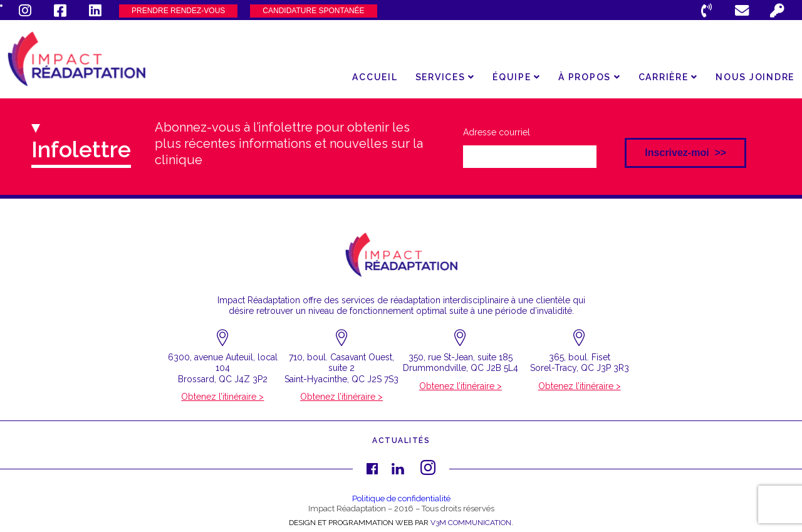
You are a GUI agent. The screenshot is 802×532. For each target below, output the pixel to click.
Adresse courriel (497, 132)
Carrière (669, 77)
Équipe (517, 77)
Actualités (401, 441)
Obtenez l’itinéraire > (222, 397)
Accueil (375, 77)
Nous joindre (755, 77)
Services (445, 77)
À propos (590, 77)
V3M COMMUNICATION (471, 523)
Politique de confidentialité (401, 498)
